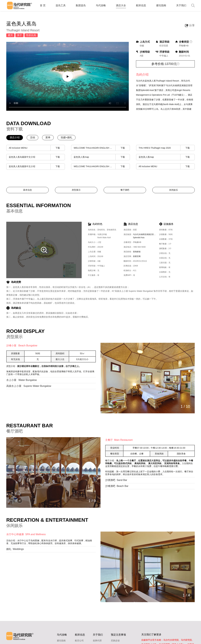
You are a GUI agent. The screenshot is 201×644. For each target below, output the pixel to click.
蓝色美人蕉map (102, 157)
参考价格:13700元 (164, 64)
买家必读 (115, 641)
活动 (33, 137)
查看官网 (137, 256)
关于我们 (181, 5)
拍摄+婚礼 (67, 137)
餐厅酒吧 (125, 190)
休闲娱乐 (174, 190)
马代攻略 (101, 5)
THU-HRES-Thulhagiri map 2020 (167, 148)
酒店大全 (121, 5)
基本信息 (27, 190)
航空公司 (79, 641)
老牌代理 (97, 641)
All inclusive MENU (37, 148)
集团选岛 (81, 5)
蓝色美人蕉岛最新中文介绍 (37, 157)
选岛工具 (61, 5)
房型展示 (76, 190)
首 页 (43, 5)
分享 (192, 25)
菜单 (48, 137)
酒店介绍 (15, 137)
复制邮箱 (137, 252)
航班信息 (141, 5)
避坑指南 (161, 5)
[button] (114, 406)
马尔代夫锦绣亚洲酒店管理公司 (146, 237)
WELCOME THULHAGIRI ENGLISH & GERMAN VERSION (102, 148)
